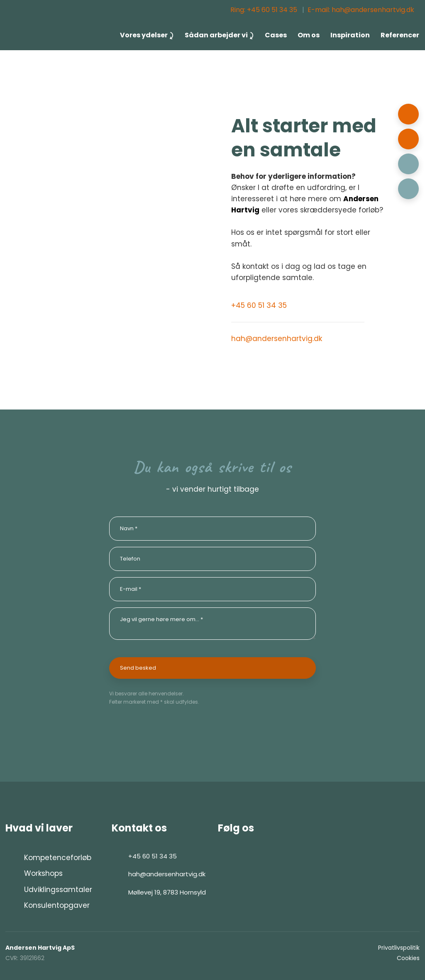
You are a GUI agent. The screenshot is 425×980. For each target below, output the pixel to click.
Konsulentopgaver (57, 905)
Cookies (408, 958)
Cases (276, 35)
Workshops (43, 873)
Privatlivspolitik (399, 948)
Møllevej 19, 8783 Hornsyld (167, 892)
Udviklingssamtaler (58, 890)
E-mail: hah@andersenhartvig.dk (361, 10)
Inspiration (350, 35)
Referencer (400, 35)
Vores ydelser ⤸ (147, 35)
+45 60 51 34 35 (259, 305)
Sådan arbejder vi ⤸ (219, 35)
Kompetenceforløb (58, 858)
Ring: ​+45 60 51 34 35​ (264, 10)
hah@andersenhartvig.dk (277, 339)
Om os (309, 35)
